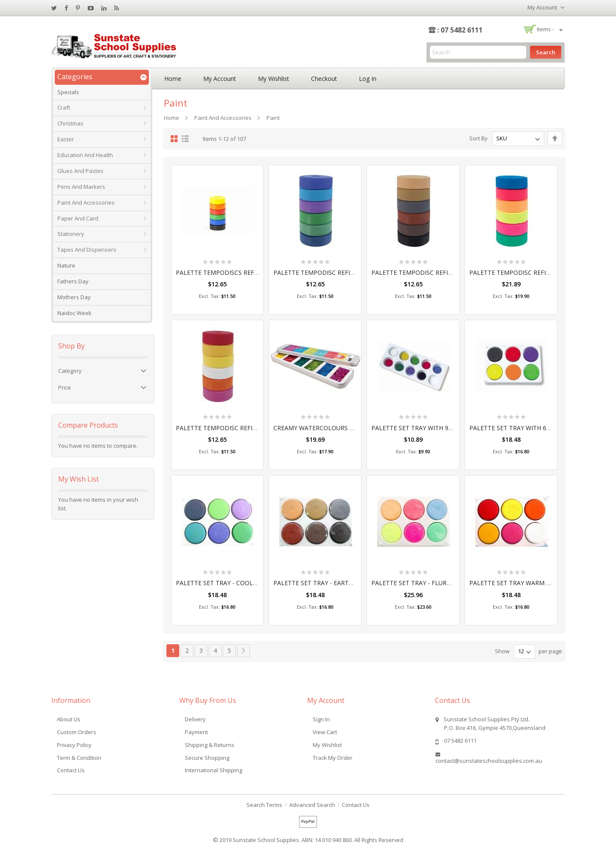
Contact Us (71, 770)
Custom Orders (77, 732)
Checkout (324, 79)
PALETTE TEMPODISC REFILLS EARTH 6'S (430, 272)
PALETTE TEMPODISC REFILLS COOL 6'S (331, 272)
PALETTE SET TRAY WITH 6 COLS (516, 428)
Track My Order (333, 758)
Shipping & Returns (210, 745)
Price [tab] (65, 387)
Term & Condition (79, 758)
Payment (196, 732)
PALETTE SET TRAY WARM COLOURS (522, 583)
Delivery (195, 719)
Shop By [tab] (71, 346)
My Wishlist (274, 79)
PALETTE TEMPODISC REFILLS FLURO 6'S (528, 272)
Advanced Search (312, 805)
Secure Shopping (207, 758)
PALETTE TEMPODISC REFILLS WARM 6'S (234, 428)
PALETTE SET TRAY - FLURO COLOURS (426, 583)
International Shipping (213, 770)
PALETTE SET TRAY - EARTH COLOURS (328, 583)
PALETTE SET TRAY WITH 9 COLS (418, 428)
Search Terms (264, 805)
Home (173, 79)
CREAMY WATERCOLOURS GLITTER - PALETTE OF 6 (347, 428)
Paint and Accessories (223, 118)
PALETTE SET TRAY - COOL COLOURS (229, 583)
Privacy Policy (74, 745)
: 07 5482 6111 (460, 30)
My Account (220, 79)
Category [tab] (70, 371)
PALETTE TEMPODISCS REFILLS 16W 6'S (233, 272)
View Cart (325, 732)
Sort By (478, 138)
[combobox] (478, 52)
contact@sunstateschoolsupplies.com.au (489, 761)
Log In (368, 79)
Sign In (321, 719)
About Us (69, 719)
